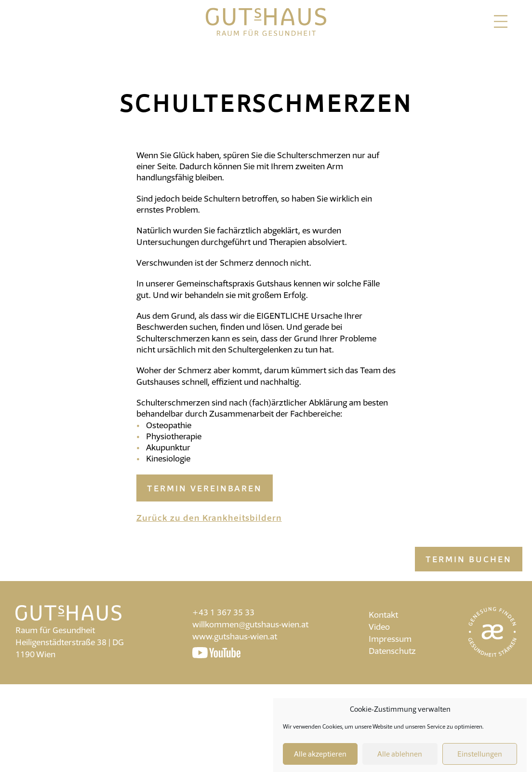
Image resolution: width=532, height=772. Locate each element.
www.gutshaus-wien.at (235, 636)
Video (379, 627)
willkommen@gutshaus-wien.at (250, 624)
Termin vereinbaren (205, 488)
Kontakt (383, 615)
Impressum (390, 639)
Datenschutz (392, 651)
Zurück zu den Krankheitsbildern (209, 518)
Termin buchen (469, 559)
